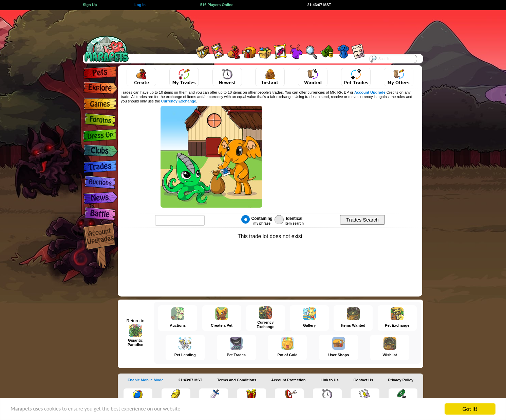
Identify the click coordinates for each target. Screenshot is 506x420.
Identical (289, 220)
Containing (257, 220)
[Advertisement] (247, 25)
